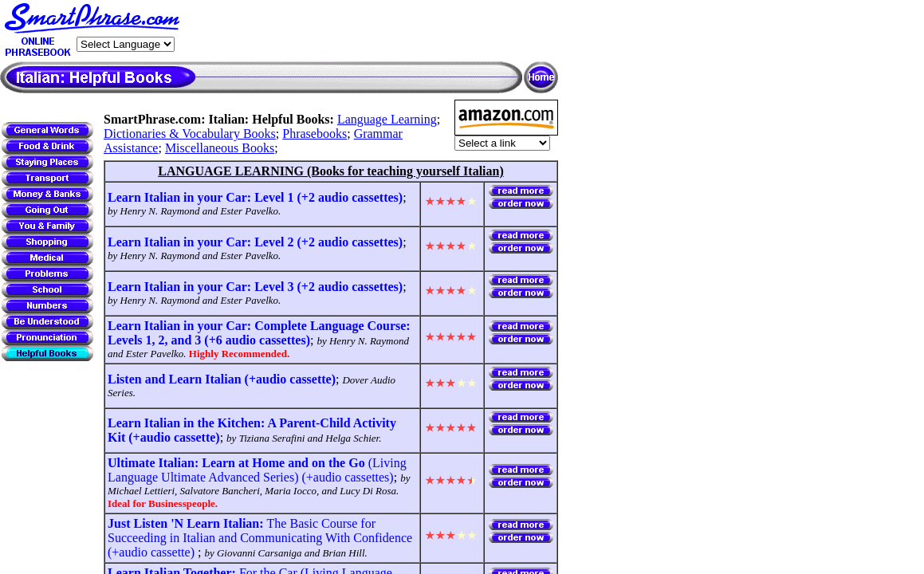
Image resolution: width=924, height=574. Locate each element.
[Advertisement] (372, 31)
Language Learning (387, 119)
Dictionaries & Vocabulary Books (190, 134)
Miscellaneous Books (220, 148)
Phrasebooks (315, 134)
